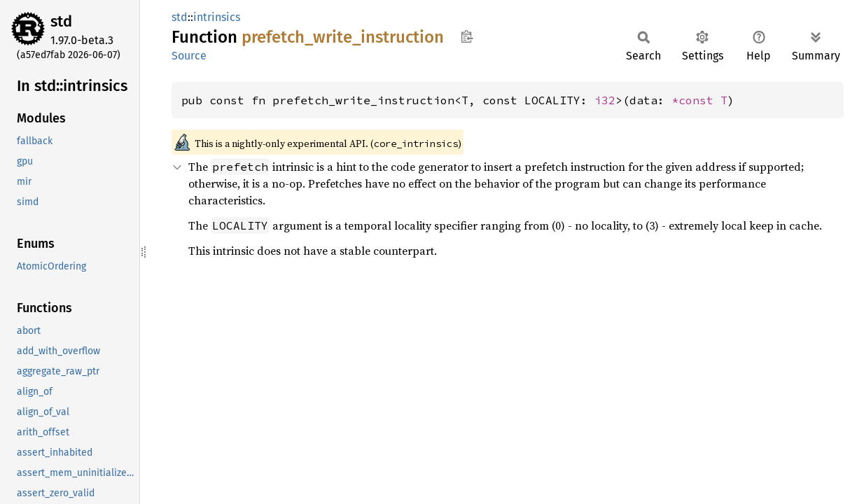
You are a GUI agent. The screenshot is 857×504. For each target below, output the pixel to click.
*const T (699, 100)
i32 (605, 100)
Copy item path (467, 36)
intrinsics (217, 17)
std (61, 21)
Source (189, 56)
